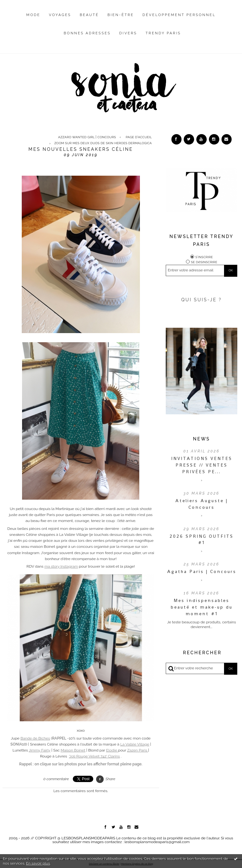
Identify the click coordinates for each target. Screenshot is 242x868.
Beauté (89, 15)
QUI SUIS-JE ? (202, 300)
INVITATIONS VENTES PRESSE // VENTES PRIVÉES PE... (202, 465)
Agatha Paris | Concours (202, 571)
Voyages (60, 15)
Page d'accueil (139, 137)
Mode (34, 15)
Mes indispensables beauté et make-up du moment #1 (202, 607)
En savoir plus (38, 863)
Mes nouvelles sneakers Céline (81, 149)
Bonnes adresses (87, 33)
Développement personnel (179, 15)
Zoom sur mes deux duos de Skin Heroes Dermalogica (103, 143)
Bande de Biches (35, 738)
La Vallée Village (135, 744)
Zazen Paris (137, 750)
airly (40, 750)
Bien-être (121, 15)
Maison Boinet (73, 750)
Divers (128, 33)
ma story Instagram (61, 566)
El (108, 750)
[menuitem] (34, 20)
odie (114, 750)
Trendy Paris (163, 33)
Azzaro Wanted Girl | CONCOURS (87, 137)
